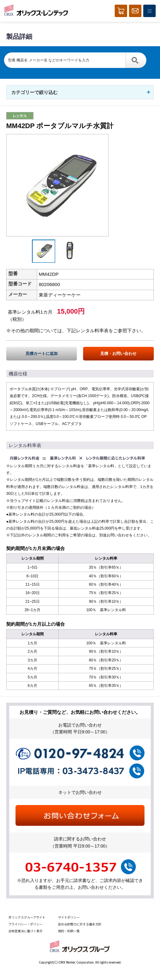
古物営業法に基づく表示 (25, 931)
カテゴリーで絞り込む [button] (34, 92)
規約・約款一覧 (69, 931)
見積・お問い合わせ (118, 354)
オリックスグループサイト (27, 917)
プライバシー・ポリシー (25, 924)
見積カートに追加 (42, 354)
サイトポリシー (69, 917)
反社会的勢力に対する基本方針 (80, 924)
